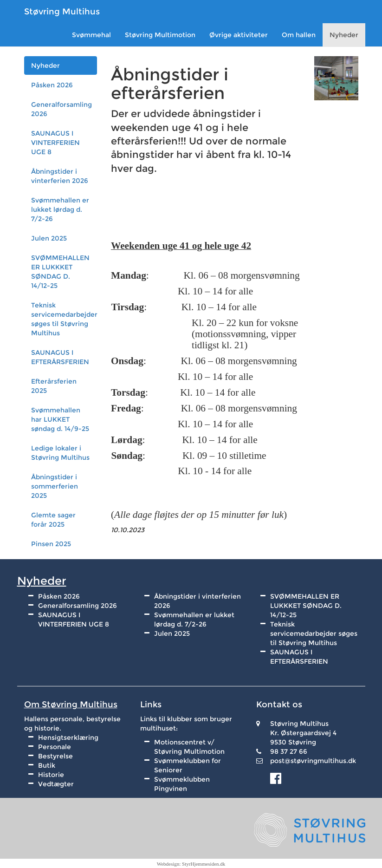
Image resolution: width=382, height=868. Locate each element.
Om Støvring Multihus (71, 705)
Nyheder (344, 35)
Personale (55, 747)
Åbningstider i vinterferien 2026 (60, 176)
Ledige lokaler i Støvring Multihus (60, 453)
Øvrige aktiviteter (239, 35)
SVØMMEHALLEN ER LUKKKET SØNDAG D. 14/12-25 (60, 272)
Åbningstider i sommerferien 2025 (55, 486)
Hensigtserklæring (68, 737)
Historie (51, 775)
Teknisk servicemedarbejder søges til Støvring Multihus (64, 319)
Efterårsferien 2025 (54, 386)
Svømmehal (91, 35)
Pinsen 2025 (51, 544)
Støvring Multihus (62, 12)
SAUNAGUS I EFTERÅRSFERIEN (60, 357)
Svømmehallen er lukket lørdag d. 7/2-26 (60, 209)
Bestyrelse (55, 756)
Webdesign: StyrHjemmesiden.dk (191, 864)
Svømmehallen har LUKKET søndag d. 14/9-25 (60, 419)
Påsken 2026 (52, 85)
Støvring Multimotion (160, 35)
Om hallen (299, 35)
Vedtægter (56, 784)
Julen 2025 (49, 238)
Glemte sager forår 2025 (53, 520)
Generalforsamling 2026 (62, 109)
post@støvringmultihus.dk (313, 761)
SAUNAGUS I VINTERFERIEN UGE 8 (55, 143)
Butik (47, 765)
